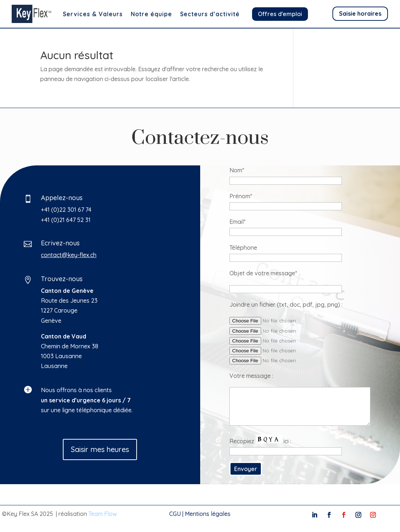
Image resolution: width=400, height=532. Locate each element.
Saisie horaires (360, 14)
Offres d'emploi (280, 14)
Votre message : (346, 376)
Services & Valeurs (93, 14)
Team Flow (103, 514)
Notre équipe (151, 14)
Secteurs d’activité (210, 14)
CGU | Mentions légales (200, 514)
